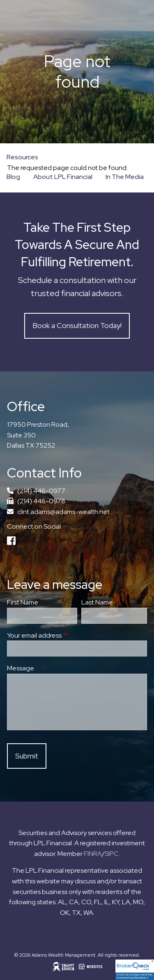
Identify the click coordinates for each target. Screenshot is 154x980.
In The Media (125, 177)
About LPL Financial (63, 177)
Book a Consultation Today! (77, 325)
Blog (13, 177)
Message (21, 668)
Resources (22, 157)
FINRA (93, 854)
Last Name (114, 602)
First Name (23, 602)
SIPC (112, 854)
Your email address (64, 635)
